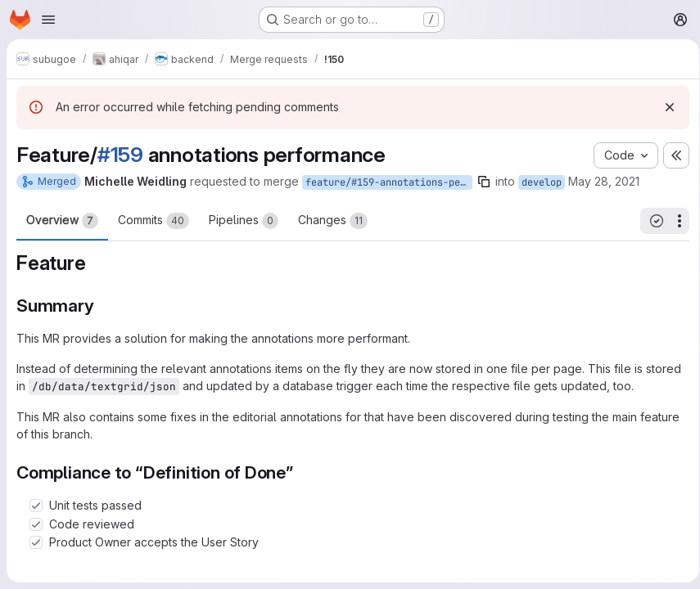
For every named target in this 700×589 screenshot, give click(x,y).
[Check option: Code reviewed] (36, 524)
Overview (62, 221)
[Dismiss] (664, 107)
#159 (120, 155)
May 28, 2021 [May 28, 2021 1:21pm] (604, 181)
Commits (154, 221)
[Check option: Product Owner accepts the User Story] (36, 542)
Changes (333, 221)
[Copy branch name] (484, 182)
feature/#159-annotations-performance (389, 182)
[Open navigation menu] (48, 20)
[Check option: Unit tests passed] (36, 506)
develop (542, 182)
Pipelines (244, 221)
